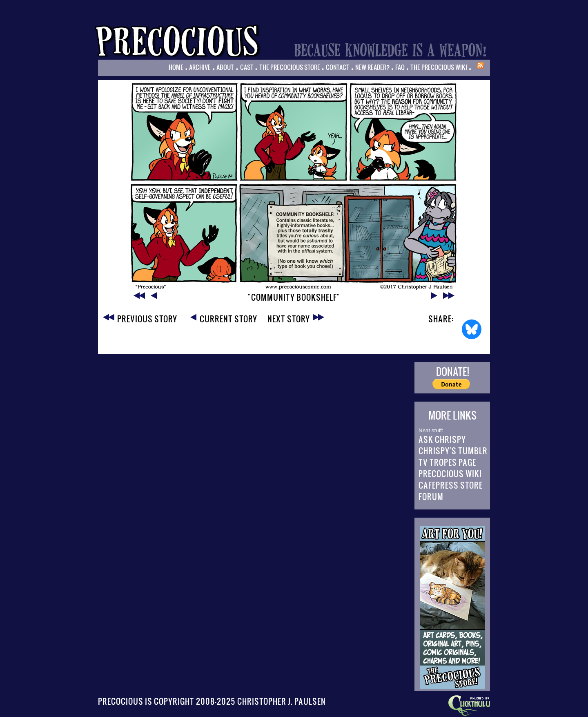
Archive (200, 67)
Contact (338, 67)
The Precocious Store (290, 67)
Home (176, 67)
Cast (247, 67)
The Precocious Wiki (439, 67)
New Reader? (372, 67)
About (225, 67)
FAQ (400, 67)
